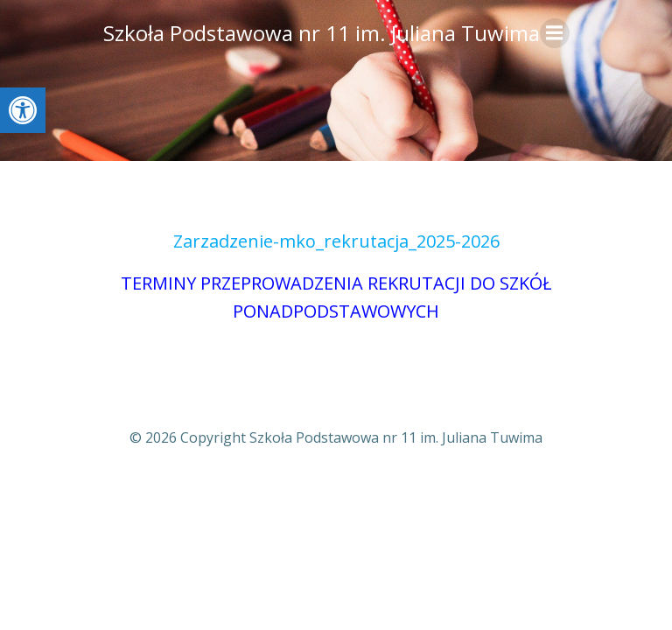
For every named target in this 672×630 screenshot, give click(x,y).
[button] (23, 110)
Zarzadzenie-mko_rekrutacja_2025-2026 (336, 241)
